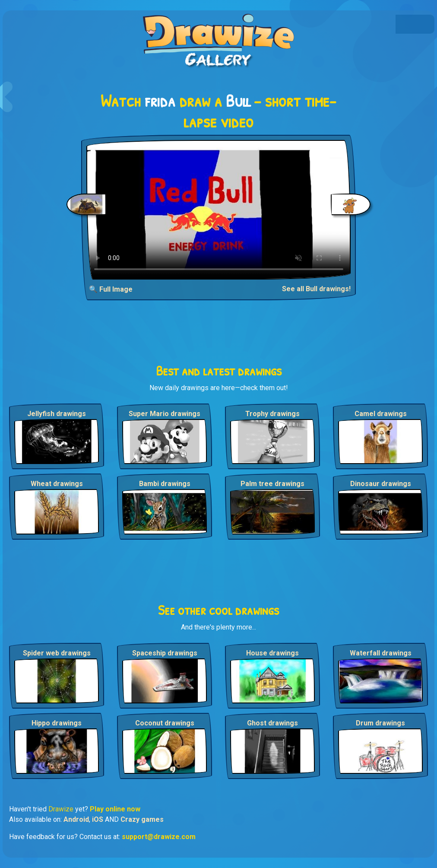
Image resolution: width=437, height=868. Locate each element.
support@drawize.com (159, 837)
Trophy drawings (272, 414)
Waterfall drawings (381, 653)
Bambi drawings (165, 484)
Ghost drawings (272, 723)
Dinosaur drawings (381, 484)
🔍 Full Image (111, 289)
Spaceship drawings (165, 653)
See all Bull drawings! (316, 289)
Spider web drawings (57, 653)
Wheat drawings (57, 484)
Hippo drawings (57, 723)
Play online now (115, 809)
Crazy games (142, 819)
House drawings (272, 653)
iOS (98, 819)
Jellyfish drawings (57, 414)
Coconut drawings (165, 723)
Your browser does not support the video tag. (219, 210)
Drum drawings (380, 723)
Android (76, 819)
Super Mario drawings (165, 414)
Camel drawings (381, 414)
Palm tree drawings (272, 484)
